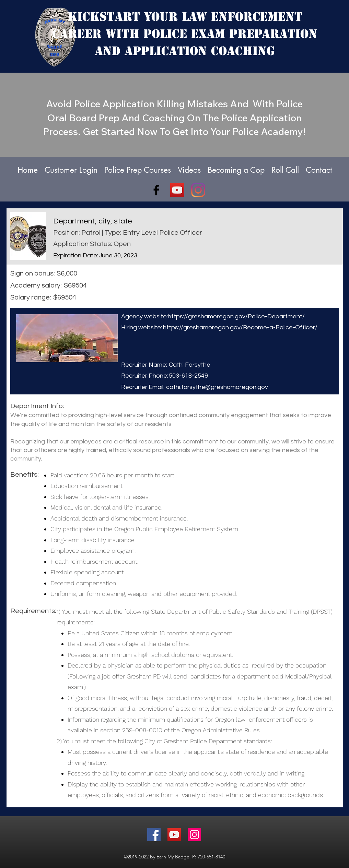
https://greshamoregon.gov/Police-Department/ (236, 316)
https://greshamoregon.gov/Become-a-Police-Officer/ (240, 327)
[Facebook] (154, 835)
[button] (236, 170)
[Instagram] (198, 190)
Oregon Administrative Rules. (221, 730)
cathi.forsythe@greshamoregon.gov (217, 387)
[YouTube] (177, 190)
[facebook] (156, 190)
